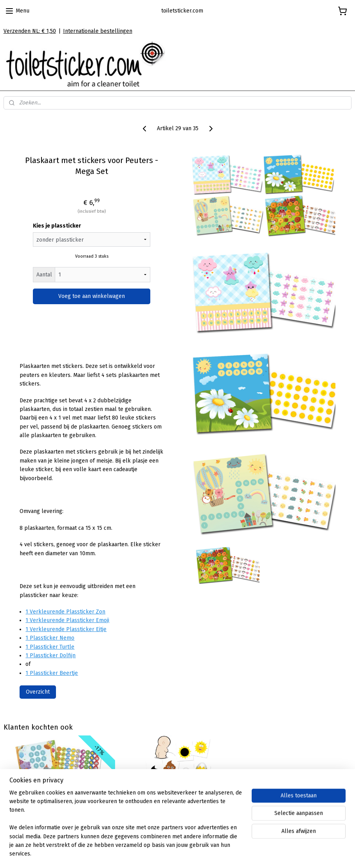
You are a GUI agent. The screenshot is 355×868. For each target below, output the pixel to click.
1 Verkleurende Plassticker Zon (65, 612)
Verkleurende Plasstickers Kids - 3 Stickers (177, 800)
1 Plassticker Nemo (50, 638)
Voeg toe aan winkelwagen (92, 297)
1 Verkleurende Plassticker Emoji (67, 621)
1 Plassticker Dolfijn (50, 655)
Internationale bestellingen (98, 31)
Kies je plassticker (57, 226)
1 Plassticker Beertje (52, 673)
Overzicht (38, 692)
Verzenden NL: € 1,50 (30, 31)
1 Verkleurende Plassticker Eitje (66, 629)
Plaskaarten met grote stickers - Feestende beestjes (59, 800)
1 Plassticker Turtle (50, 647)
